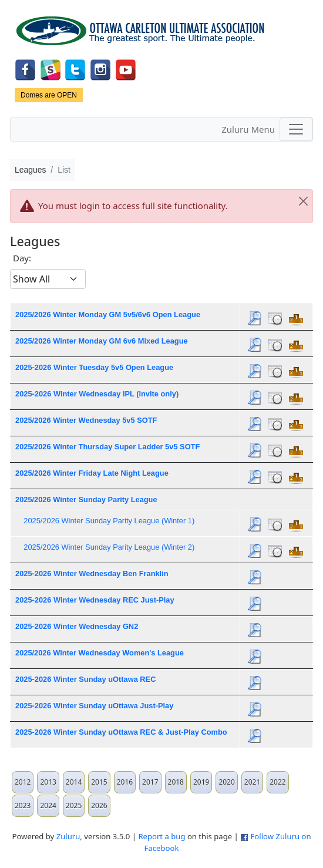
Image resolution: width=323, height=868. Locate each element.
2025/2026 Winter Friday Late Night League (92, 473)
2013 (48, 782)
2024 (48, 805)
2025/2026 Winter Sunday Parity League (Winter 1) (109, 521)
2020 (226, 782)
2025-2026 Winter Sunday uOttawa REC (85, 679)
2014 (74, 782)
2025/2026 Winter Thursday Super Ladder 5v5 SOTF (107, 447)
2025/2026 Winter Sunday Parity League (86, 499)
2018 (176, 782)
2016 (125, 782)
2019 (201, 782)
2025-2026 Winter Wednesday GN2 (77, 626)
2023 (23, 805)
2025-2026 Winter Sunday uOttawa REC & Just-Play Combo (121, 732)
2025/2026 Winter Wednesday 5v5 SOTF (86, 420)
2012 (23, 782)
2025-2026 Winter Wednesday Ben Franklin (92, 573)
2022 (277, 782)
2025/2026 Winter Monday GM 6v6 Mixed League (102, 341)
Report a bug (161, 836)
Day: (22, 258)
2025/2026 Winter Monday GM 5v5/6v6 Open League (108, 314)
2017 (150, 782)
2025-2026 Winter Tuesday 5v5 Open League (94, 367)
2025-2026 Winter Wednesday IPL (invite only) (97, 394)
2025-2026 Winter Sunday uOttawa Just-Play (94, 706)
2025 (74, 805)
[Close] (303, 201)
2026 (99, 805)
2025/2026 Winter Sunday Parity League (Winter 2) (109, 547)
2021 (252, 782)
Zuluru (68, 836)
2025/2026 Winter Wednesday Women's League (100, 653)
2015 (99, 782)
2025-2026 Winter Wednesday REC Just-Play (95, 600)
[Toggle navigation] (296, 129)
